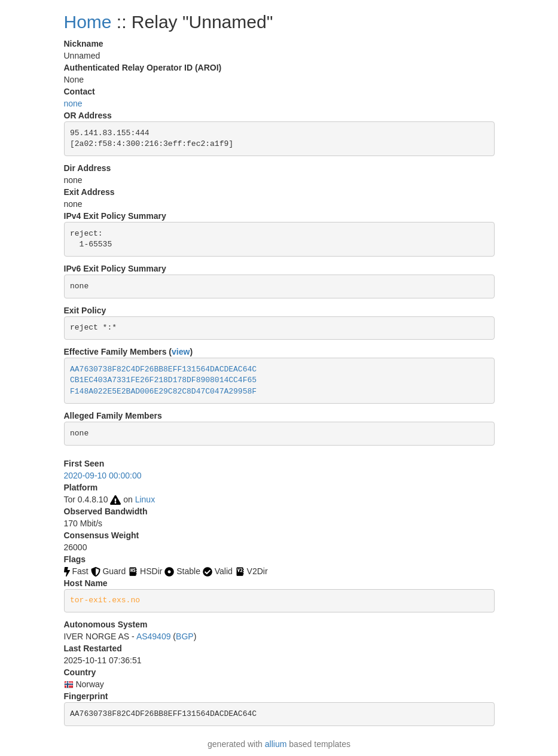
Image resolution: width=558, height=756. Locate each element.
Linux (145, 499)
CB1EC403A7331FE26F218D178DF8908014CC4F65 (163, 380)
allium (276, 744)
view (181, 352)
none (73, 103)
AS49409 (154, 636)
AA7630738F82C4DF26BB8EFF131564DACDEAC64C (163, 369)
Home (88, 22)
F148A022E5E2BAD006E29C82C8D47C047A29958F (163, 391)
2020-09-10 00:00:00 (103, 475)
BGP (185, 636)
